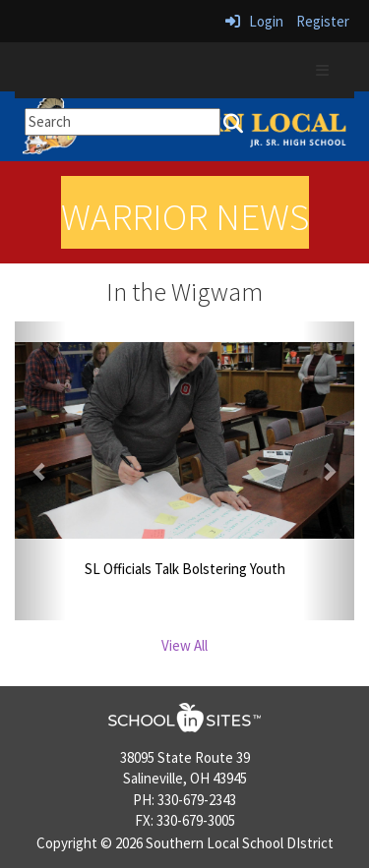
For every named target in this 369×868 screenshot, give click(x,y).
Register (323, 21)
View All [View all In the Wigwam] (184, 645)
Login (254, 21)
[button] (40, 471)
